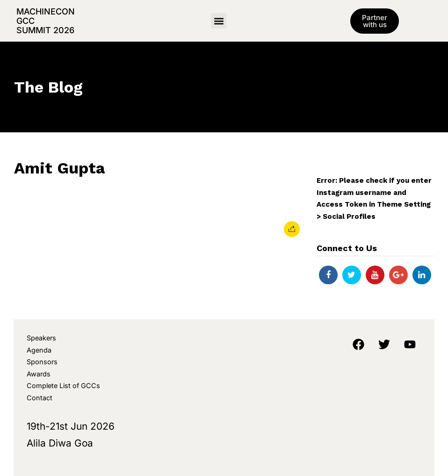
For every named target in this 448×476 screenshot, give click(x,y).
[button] (219, 21)
